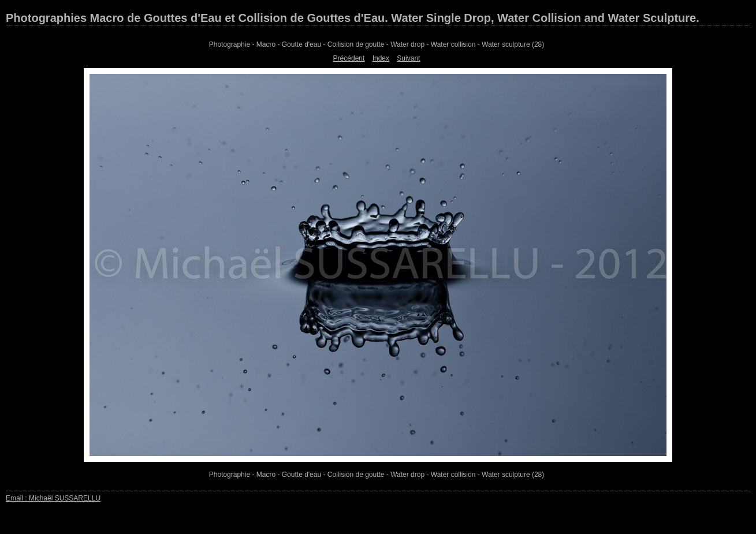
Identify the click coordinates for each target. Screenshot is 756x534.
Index (381, 58)
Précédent (349, 58)
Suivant (408, 58)
